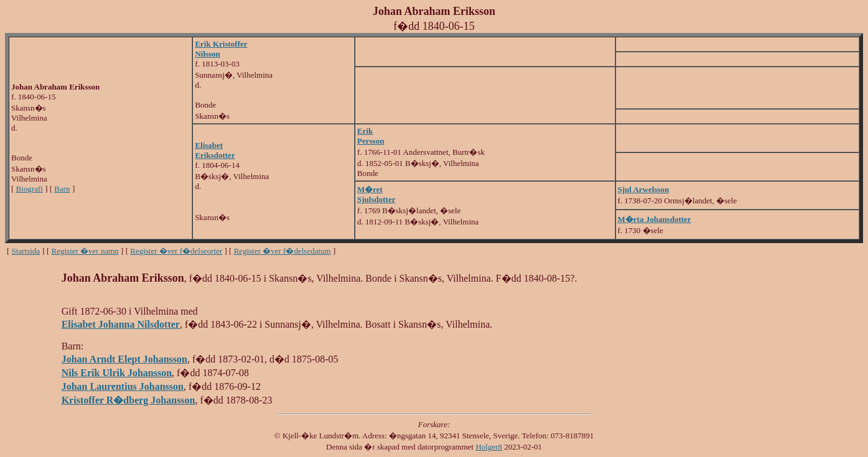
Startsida (26, 251)
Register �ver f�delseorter (176, 251)
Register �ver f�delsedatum (282, 251)
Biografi (30, 189)
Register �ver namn (85, 251)
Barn (62, 189)
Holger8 (489, 447)
